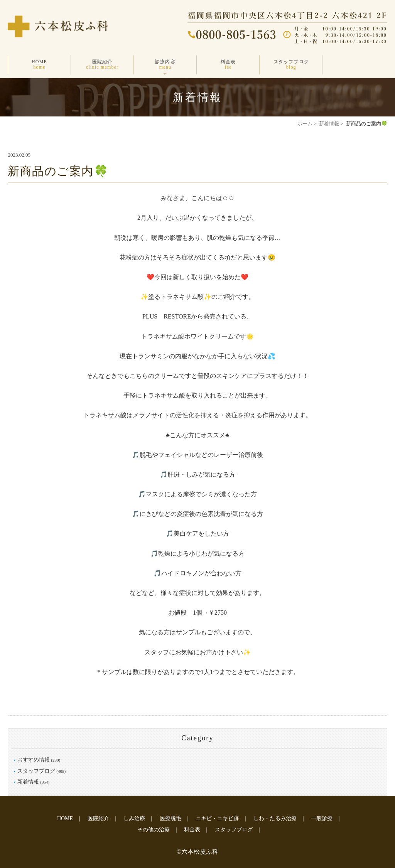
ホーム (305, 124)
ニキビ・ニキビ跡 (217, 818)
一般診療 (322, 818)
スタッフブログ (291, 65)
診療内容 (165, 65)
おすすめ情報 (34, 760)
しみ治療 (134, 818)
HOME (39, 65)
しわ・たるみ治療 (275, 818)
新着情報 (329, 124)
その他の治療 (154, 830)
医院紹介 (102, 65)
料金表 (228, 65)
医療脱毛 (170, 818)
